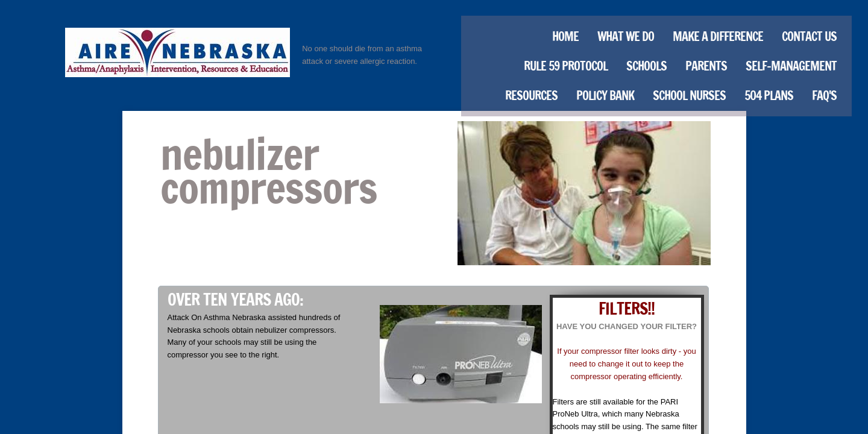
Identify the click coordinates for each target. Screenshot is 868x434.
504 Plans (769, 96)
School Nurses (689, 96)
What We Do (626, 36)
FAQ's (824, 96)
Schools (646, 66)
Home (565, 36)
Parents (706, 66)
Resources (531, 96)
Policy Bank (605, 96)
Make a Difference (718, 36)
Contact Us (809, 36)
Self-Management (791, 66)
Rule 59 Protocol (566, 66)
